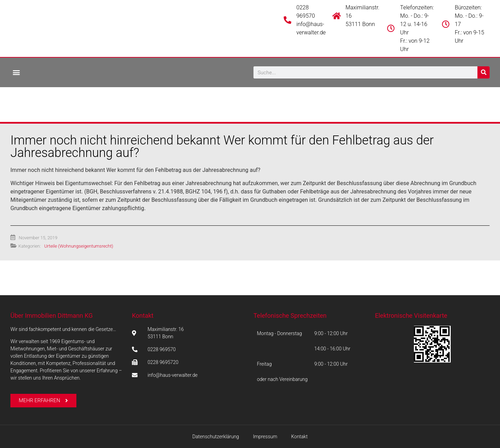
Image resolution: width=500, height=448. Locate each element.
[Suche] (484, 72)
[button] (16, 72)
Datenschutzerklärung (216, 437)
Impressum (265, 437)
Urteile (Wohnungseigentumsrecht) (79, 246)
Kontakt (143, 316)
